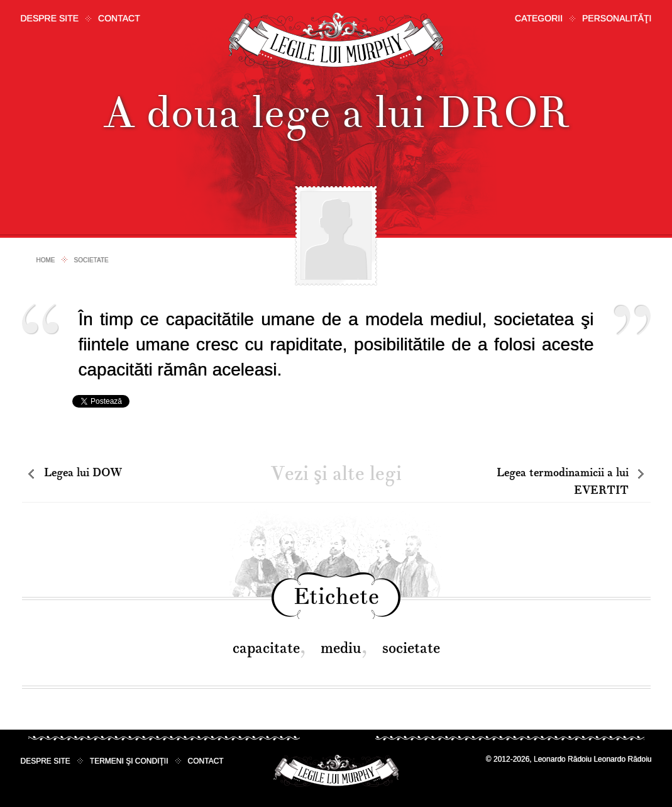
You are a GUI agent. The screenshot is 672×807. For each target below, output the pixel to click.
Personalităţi (617, 18)
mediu (341, 648)
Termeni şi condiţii (129, 761)
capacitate (266, 648)
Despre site (50, 18)
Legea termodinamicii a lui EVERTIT (563, 481)
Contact (119, 18)
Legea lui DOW (83, 473)
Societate (91, 260)
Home (46, 260)
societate (411, 648)
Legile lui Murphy (336, 41)
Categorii (539, 18)
